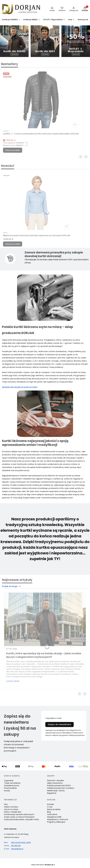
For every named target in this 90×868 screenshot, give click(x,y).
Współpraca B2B (54, 817)
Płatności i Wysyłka (55, 780)
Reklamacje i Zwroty (56, 791)
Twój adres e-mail (53, 718)
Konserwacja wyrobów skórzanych (19, 814)
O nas (50, 807)
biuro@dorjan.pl (14, 849)
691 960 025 (12, 846)
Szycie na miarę (11, 809)
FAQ (6, 804)
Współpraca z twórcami (58, 819)
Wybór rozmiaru (11, 807)
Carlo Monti (52, 814)
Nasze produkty (54, 809)
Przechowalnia (10, 788)
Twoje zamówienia (12, 783)
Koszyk (7, 791)
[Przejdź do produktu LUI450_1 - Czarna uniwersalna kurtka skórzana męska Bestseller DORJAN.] (41, 100)
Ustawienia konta (12, 786)
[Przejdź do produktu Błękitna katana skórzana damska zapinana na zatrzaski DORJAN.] (37, 202)
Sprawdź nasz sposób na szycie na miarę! (20, 387)
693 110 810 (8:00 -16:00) (17, 842)
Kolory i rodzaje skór (13, 812)
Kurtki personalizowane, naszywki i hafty (22, 819)
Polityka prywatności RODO (59, 786)
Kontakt (51, 804)
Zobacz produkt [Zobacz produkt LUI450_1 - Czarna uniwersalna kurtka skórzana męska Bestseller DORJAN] (13, 150)
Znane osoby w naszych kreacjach (19, 817)
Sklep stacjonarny (55, 783)
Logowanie (9, 780)
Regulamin (52, 793)
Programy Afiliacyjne (56, 822)
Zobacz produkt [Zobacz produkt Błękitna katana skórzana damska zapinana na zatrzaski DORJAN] (13, 244)
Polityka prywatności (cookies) (61, 788)
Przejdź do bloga (11, 586)
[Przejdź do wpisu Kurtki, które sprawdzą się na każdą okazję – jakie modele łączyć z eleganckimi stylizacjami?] (45, 619)
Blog (49, 812)
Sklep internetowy (42, 865)
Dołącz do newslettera (59, 724)
